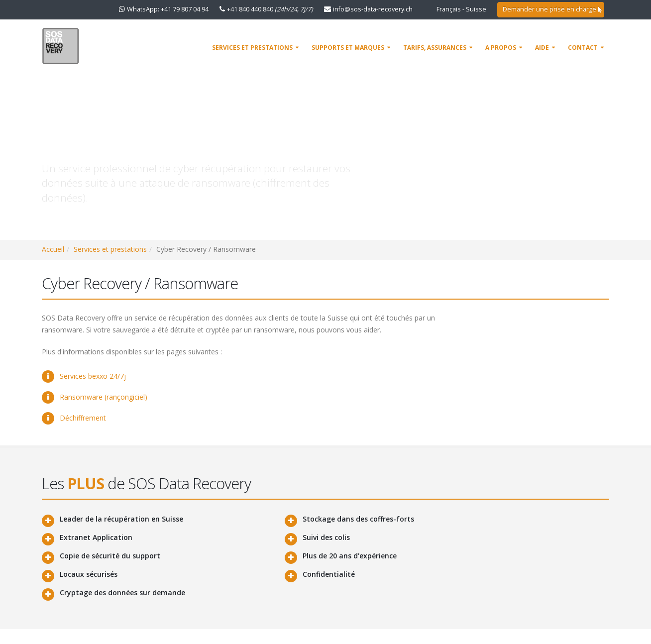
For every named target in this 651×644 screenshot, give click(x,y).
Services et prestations (252, 48)
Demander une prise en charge (552, 9)
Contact (583, 48)
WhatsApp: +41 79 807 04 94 (168, 9)
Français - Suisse (461, 9)
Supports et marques (348, 48)
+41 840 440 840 (270, 9)
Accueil (53, 249)
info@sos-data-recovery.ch (373, 9)
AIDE (542, 48)
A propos (501, 48)
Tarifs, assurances (435, 48)
